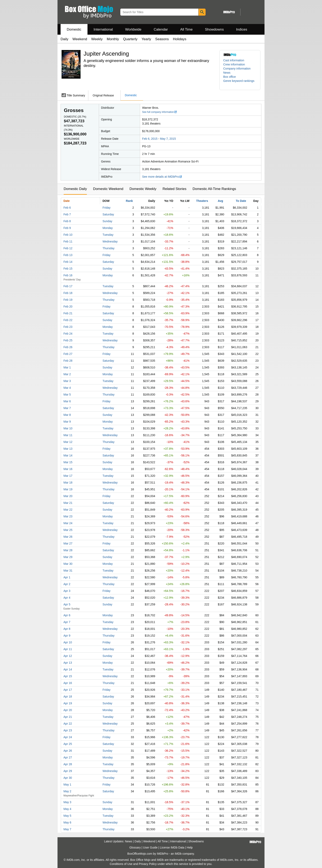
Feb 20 (68, 306)
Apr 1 (67, 577)
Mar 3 (67, 381)
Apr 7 (67, 622)
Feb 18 (68, 293)
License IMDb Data (172, 847)
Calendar (161, 29)
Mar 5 (67, 395)
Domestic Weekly (143, 189)
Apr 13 (68, 663)
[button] (240, 83)
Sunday (107, 221)
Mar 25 (68, 530)
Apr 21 (68, 717)
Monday (108, 228)
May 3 (67, 802)
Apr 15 (68, 676)
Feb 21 (68, 313)
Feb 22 (68, 320)
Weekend (80, 39)
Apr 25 (68, 744)
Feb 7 (67, 214)
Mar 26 (68, 537)
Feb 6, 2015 (150, 139)
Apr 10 (68, 642)
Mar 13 (68, 449)
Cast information (234, 60)
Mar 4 (67, 388)
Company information (237, 69)
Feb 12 (68, 248)
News (227, 73)
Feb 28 (68, 361)
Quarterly (130, 39)
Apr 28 (68, 764)
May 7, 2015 (168, 139)
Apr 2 (67, 584)
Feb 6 (67, 208)
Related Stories (174, 189)
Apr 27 (68, 757)
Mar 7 (67, 408)
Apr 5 (67, 604)
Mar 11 (68, 435)
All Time (186, 29)
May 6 (67, 822)
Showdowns (214, 29)
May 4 (67, 809)
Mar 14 (68, 455)
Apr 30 (68, 778)
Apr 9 (67, 636)
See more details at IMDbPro (162, 177)
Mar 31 (68, 571)
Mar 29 (68, 557)
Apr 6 (67, 615)
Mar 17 (68, 476)
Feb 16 (68, 275)
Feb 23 (68, 327)
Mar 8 (67, 415)
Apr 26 (68, 751)
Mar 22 (68, 510)
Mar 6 (67, 401)
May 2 (67, 791)
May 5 (67, 816)
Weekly (97, 39)
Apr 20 (68, 710)
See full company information (160, 112)
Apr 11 (68, 649)
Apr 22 (68, 724)
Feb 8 (67, 221)
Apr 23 (68, 730)
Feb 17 (68, 286)
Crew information (234, 64)
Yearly (146, 39)
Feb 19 (68, 300)
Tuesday (108, 235)
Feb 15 (68, 269)
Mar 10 (68, 428)
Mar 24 (68, 523)
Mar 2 (67, 374)
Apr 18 (68, 696)
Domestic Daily (75, 189)
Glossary (135, 847)
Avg (220, 201)
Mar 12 (68, 442)
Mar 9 (67, 422)
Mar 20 (68, 496)
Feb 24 (68, 334)
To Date (241, 201)
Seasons (162, 39)
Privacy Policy (148, 864)
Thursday (108, 248)
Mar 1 (67, 367)
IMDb (178, 854)
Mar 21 (68, 503)
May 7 (67, 829)
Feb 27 (68, 354)
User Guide (150, 847)
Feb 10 (68, 235)
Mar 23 (68, 516)
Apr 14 (68, 669)
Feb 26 (68, 347)
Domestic (74, 29)
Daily (64, 39)
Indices (242, 29)
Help (190, 847)
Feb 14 (68, 262)
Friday (106, 208)
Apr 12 (68, 656)
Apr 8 (67, 629)
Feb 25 (68, 340)
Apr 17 (68, 690)
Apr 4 (67, 598)
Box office (229, 77)
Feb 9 (67, 228)
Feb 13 (68, 255)
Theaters (202, 201)
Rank (129, 201)
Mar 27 (68, 543)
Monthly (113, 39)
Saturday (108, 214)
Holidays (180, 39)
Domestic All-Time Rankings (214, 189)
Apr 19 (68, 703)
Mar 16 (68, 469)
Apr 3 (67, 591)
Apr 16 (68, 683)
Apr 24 (68, 737)
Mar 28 (68, 550)
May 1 (67, 785)
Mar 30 (68, 564)
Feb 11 (68, 241)
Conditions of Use (121, 864)
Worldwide (133, 29)
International (103, 29)
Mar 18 (68, 483)
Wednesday (110, 241)
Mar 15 (68, 462)
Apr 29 (68, 771)
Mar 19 (68, 489)
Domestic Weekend (108, 189)
